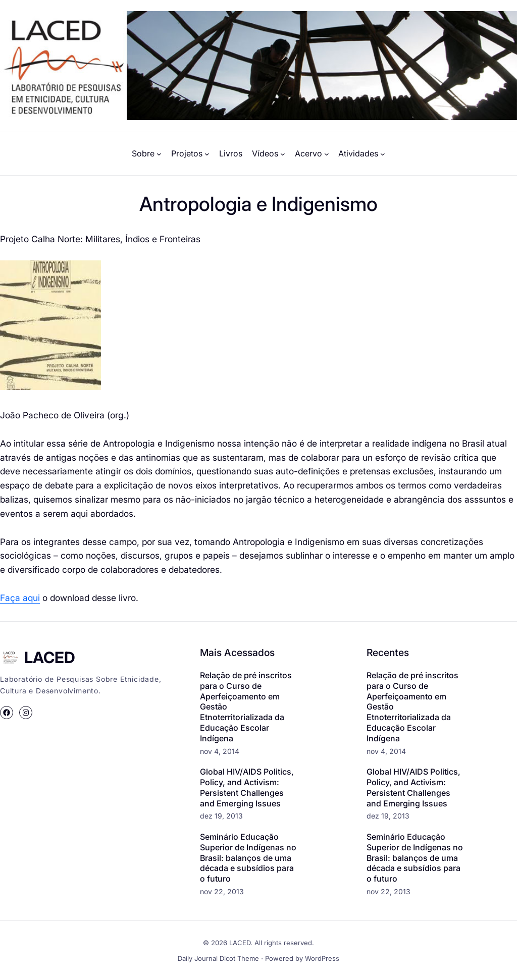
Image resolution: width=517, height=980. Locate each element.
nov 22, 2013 (222, 891)
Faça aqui (20, 598)
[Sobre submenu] (159, 154)
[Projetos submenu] (207, 154)
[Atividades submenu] (383, 154)
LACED (50, 657)
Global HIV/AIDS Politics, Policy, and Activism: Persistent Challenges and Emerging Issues (247, 787)
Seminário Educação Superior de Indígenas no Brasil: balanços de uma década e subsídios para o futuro (248, 858)
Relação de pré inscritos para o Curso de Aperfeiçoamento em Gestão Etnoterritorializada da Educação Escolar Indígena (246, 707)
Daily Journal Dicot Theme (218, 958)
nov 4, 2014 (220, 751)
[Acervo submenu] (327, 154)
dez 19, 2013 (221, 816)
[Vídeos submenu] (283, 154)
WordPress (322, 958)
